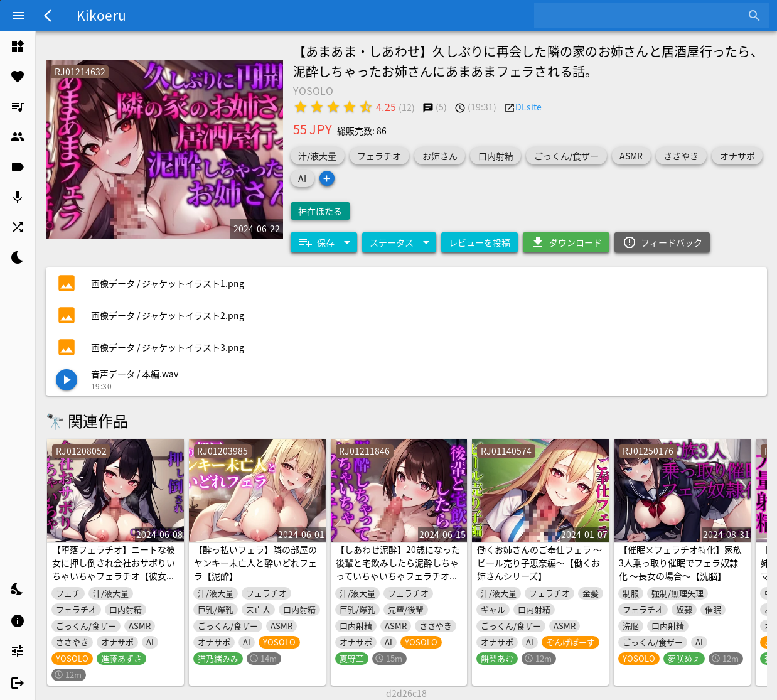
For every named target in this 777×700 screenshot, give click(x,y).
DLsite (528, 107)
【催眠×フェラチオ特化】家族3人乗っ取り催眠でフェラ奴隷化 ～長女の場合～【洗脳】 (680, 563)
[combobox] (642, 16)
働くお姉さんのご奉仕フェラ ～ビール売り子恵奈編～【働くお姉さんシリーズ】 (539, 563)
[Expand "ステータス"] (399, 242)
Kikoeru (101, 15)
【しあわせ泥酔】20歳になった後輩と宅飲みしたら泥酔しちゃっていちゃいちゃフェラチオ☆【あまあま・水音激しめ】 (398, 569)
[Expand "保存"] (324, 242)
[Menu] (18, 16)
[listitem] (18, 46)
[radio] (301, 107)
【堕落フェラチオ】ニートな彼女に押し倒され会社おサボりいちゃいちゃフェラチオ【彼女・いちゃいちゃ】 (114, 569)
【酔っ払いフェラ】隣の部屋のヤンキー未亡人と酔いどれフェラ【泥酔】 (255, 563)
